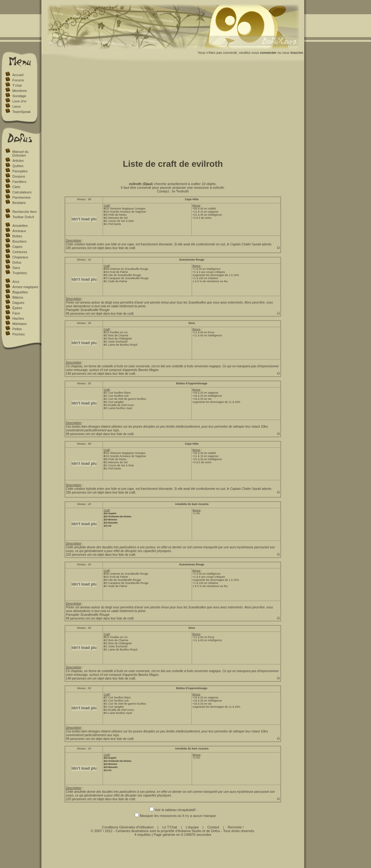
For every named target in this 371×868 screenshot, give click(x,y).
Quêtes (18, 166)
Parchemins (21, 197)
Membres (20, 91)
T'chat (17, 85)
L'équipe (192, 827)
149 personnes (76, 374)
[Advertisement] (173, 109)
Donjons (19, 176)
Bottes (17, 236)
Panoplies (20, 171)
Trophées (20, 273)
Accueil (18, 75)
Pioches (19, 334)
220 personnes (76, 555)
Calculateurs (22, 192)
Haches (18, 318)
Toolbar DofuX (23, 217)
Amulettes (20, 226)
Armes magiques (25, 287)
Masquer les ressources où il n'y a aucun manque (173, 816)
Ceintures (20, 252)
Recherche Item (25, 212)
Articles (18, 161)
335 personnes (76, 248)
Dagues (18, 303)
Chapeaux (20, 257)
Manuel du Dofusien (20, 153)
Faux (16, 313)
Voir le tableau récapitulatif (172, 810)
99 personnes (75, 314)
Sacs (16, 268)
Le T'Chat (170, 827)
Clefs (16, 187)
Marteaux (20, 324)
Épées (17, 308)
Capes (17, 247)
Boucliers (19, 241)
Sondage (19, 96)
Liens (17, 106)
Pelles (17, 329)
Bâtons (18, 297)
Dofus (17, 262)
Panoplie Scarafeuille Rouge (88, 310)
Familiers (19, 182)
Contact (213, 827)
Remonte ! (236, 827)
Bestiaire (19, 203)
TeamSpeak (21, 112)
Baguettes (20, 292)
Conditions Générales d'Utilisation (128, 827)
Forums (18, 80)
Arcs (16, 282)
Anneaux (19, 231)
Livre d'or (19, 101)
